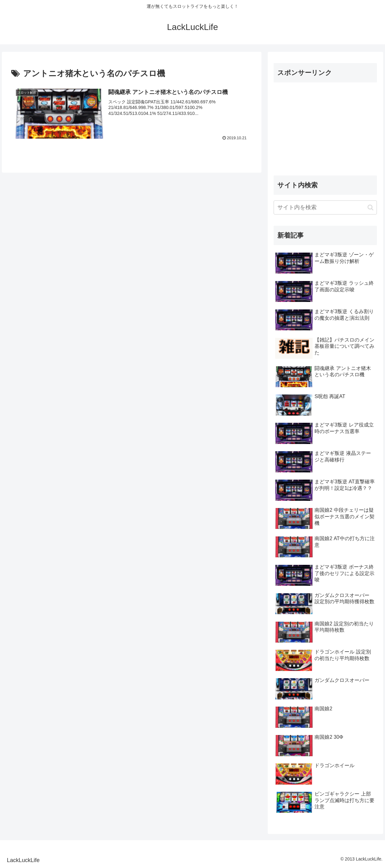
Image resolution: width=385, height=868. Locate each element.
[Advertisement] (325, 126)
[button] (370, 207)
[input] (325, 207)
